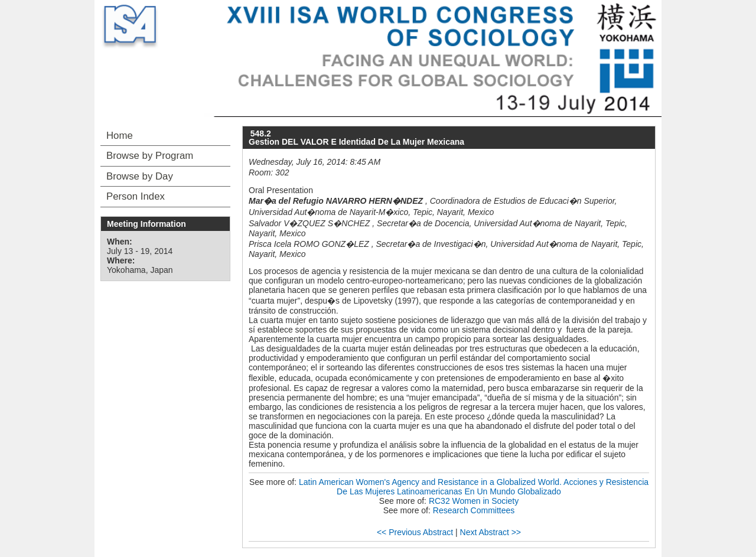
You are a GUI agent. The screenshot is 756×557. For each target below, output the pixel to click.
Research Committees (474, 510)
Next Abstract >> (491, 532)
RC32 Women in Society (474, 501)
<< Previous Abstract (415, 532)
